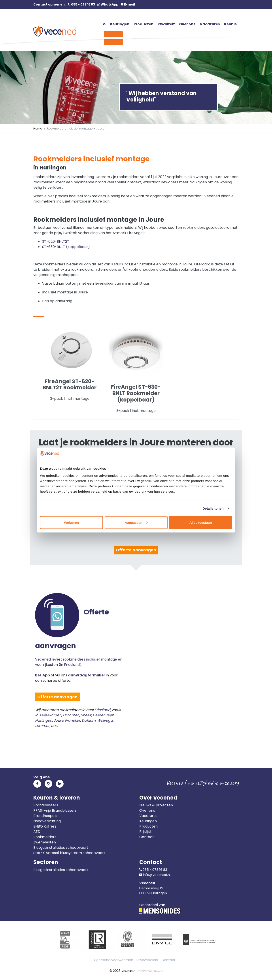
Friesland (102, 710)
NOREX (158, 971)
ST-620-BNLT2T (56, 241)
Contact (147, 837)
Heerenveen (103, 715)
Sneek (86, 715)
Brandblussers (46, 805)
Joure (59, 720)
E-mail (129, 4)
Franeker (73, 720)
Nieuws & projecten (156, 805)
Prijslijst (145, 832)
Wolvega (105, 720)
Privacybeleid (147, 960)
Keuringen (148, 821)
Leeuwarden (51, 715)
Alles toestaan (201, 522)
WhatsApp (110, 4)
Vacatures (148, 816)
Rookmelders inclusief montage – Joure (76, 129)
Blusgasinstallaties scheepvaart (61, 848)
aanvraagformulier (87, 675)
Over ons (147, 810)
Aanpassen (136, 522)
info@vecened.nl (157, 875)
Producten (148, 826)
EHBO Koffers (45, 826)
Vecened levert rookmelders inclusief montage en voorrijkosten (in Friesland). (79, 637)
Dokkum (89, 720)
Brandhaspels (45, 816)
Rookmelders (45, 837)
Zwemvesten (45, 842)
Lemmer (42, 726)
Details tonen (213, 508)
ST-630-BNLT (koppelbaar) (66, 247)
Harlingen (44, 720)
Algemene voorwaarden (113, 960)
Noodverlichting (47, 821)
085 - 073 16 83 (83, 4)
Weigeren (71, 522)
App (46, 675)
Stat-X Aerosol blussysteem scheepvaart (69, 853)
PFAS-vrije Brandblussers (55, 810)
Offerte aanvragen (136, 550)
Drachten (71, 715)
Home (38, 129)
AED (37, 832)
